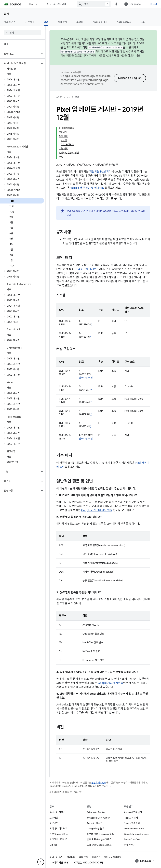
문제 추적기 (130, 845)
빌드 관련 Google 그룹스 (99, 839)
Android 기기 (100, 22)
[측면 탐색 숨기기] (41, 862)
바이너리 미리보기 (58, 829)
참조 (143, 22)
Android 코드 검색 (57, 4)
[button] (20, 54)
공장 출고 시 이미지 (59, 834)
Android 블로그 (95, 823)
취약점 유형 (82, 269)
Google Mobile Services (136, 834)
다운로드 (54, 823)
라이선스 (96, 857)
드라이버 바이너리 (58, 839)
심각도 (94, 269)
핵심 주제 (62, 22)
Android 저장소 (57, 812)
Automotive (124, 22)
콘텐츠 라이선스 (99, 783)
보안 (77, 97)
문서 (6, 14)
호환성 (80, 22)
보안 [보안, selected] (46, 22)
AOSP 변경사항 (115, 56)
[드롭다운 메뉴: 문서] (38, 4)
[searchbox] (23, 33)
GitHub (53, 845)
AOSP (59, 97)
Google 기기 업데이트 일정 (97, 510)
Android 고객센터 (133, 812)
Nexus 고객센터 (132, 823)
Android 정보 (56, 857)
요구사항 (54, 818)
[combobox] (94, 4)
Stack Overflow (132, 839)
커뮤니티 (71, 857)
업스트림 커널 (86, 378)
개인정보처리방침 (113, 857)
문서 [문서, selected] (31, 4)
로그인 (154, 4)
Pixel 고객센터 (131, 818)
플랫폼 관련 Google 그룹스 (100, 834)
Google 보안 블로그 (97, 829)
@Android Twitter (96, 812)
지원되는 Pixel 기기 (100, 172)
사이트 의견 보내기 (61, 863)
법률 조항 (84, 857)
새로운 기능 (10, 22)
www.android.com (134, 829)
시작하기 (30, 22)
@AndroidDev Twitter (98, 818)
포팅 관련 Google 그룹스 (99, 845)
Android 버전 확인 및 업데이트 (87, 188)
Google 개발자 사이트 (114, 211)
